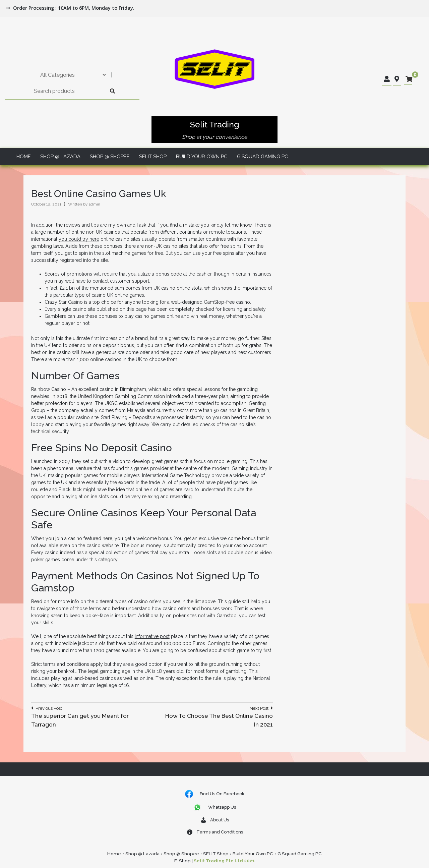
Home (24, 157)
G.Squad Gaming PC (263, 157)
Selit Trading (215, 125)
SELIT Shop (153, 157)
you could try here (79, 239)
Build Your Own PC (202, 157)
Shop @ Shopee (110, 157)
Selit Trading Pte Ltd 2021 (224, 861)
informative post (152, 636)
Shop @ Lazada (60, 157)
